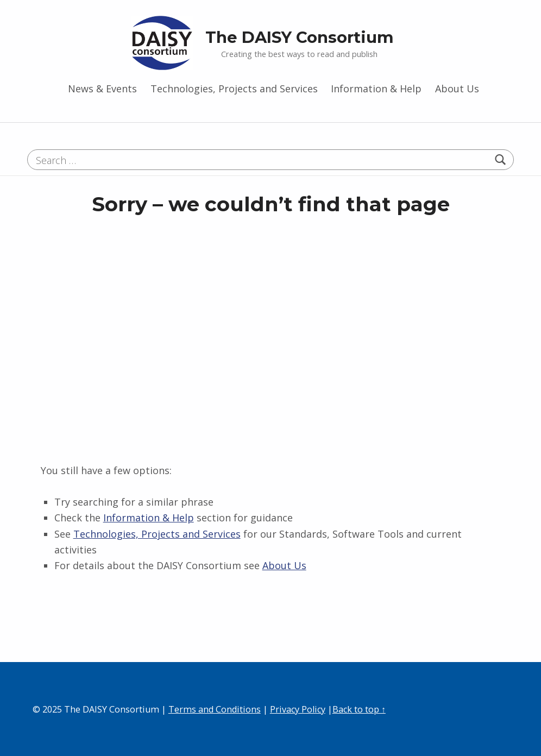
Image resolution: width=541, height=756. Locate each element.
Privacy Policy (298, 709)
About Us (457, 89)
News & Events (102, 89)
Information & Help (376, 89)
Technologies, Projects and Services (234, 89)
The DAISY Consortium (300, 37)
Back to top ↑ (359, 709)
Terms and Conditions (215, 709)
